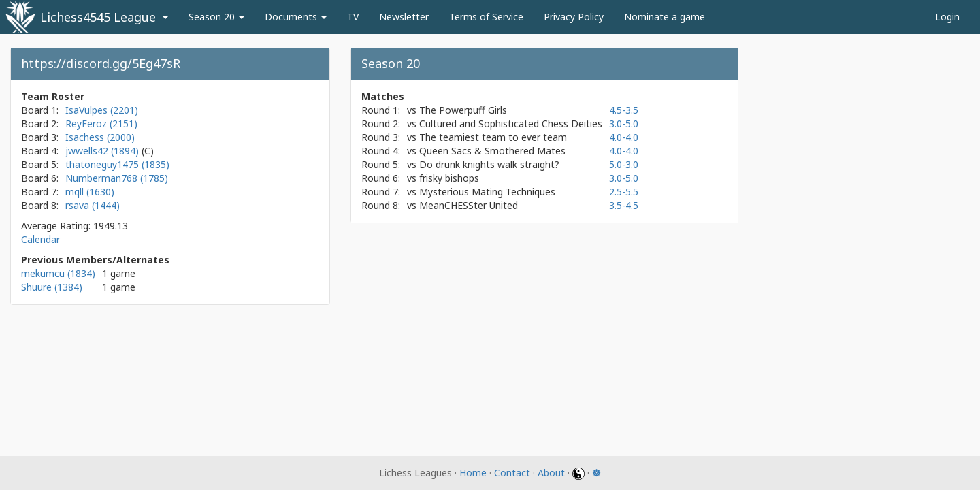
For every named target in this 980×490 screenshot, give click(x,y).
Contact (512, 473)
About (551, 473)
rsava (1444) (93, 205)
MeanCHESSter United (469, 205)
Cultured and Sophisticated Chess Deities (511, 124)
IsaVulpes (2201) (102, 110)
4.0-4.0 (624, 137)
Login (947, 17)
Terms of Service (486, 17)
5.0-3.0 (624, 164)
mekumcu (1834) (58, 273)
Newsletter (404, 17)
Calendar (40, 239)
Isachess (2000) (100, 137)
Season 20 (216, 17)
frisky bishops (449, 178)
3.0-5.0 (624, 124)
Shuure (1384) (52, 287)
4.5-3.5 (624, 110)
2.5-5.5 (624, 192)
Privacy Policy (574, 17)
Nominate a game (665, 17)
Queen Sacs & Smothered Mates (492, 151)
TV (353, 17)
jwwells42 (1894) (103, 151)
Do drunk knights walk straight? (489, 164)
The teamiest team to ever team (493, 137)
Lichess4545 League (98, 17)
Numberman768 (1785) (117, 178)
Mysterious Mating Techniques (487, 192)
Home (473, 473)
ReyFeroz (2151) (101, 124)
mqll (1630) (90, 192)
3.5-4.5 (624, 205)
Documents (296, 17)
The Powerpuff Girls (463, 110)
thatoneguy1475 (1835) (117, 164)
